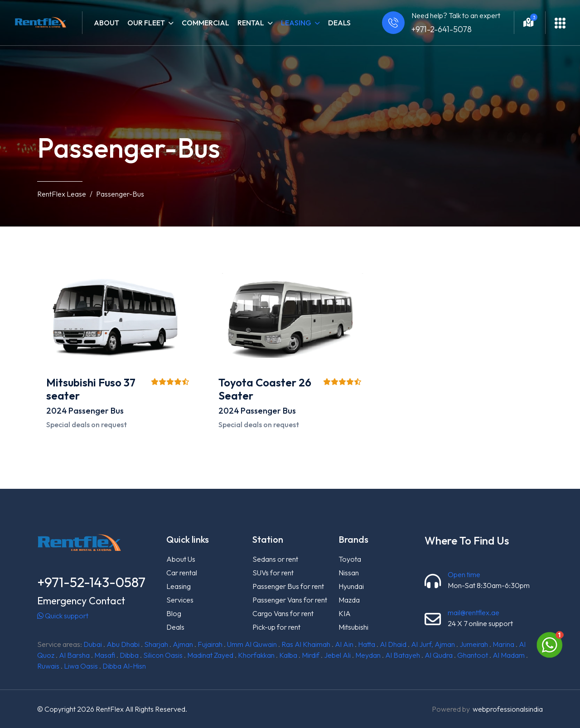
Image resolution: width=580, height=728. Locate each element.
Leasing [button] (300, 23)
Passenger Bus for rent (288, 586)
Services (180, 600)
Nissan (349, 573)
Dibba (129, 655)
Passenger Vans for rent (290, 600)
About (106, 23)
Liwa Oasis (81, 666)
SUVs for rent (273, 573)
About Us (181, 559)
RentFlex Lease (62, 194)
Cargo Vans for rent (283, 613)
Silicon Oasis (163, 655)
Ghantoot (473, 655)
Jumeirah (474, 644)
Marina (503, 644)
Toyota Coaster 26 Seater (265, 389)
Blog (174, 613)
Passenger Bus (96, 411)
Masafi (105, 655)
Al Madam (509, 655)
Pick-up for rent (276, 627)
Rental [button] (255, 23)
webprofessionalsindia (508, 709)
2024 (57, 411)
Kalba (288, 655)
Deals (339, 23)
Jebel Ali (337, 655)
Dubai (93, 644)
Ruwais (48, 666)
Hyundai (351, 586)
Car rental (182, 573)
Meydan (368, 655)
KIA (345, 613)
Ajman (183, 644)
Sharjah (156, 644)
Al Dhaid (393, 644)
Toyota (350, 559)
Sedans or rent (275, 559)
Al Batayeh (403, 655)
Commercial (205, 23)
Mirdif (311, 655)
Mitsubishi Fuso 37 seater (91, 389)
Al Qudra (439, 655)
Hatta (367, 644)
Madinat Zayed (210, 655)
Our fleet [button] (150, 23)
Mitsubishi (353, 627)
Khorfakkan (256, 655)
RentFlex (110, 709)
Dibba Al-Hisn (124, 666)
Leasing (179, 586)
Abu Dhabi (123, 644)
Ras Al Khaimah (306, 644)
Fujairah (210, 644)
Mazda (349, 600)
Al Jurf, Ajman (433, 644)
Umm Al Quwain (252, 644)
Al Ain (344, 644)
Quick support (63, 616)
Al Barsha (74, 655)
